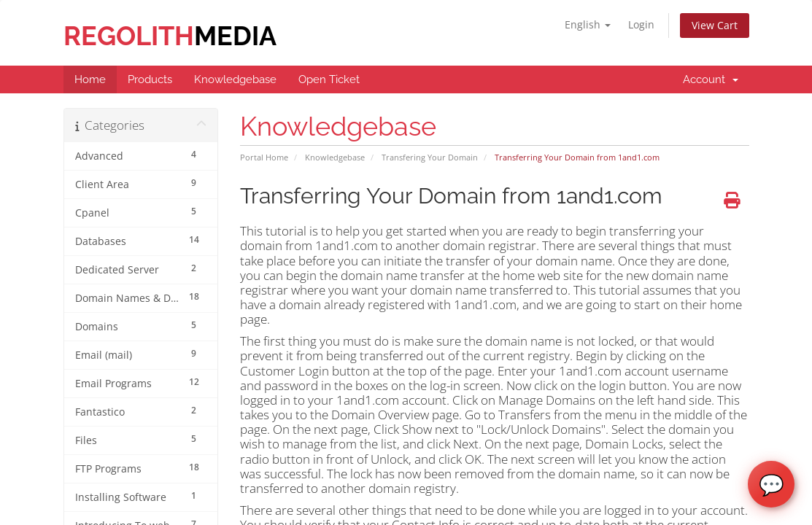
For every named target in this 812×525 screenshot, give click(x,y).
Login (641, 24)
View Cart (715, 25)
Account (711, 79)
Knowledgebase (335, 157)
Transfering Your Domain (430, 157)
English (588, 24)
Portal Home (264, 157)
